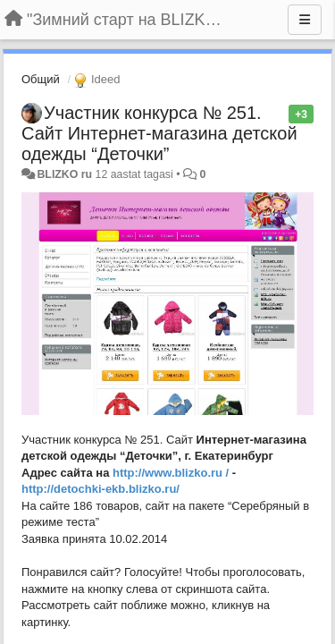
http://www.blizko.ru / (171, 473)
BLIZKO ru (66, 174)
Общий (41, 79)
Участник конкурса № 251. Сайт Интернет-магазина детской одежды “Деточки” (159, 133)
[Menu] (305, 20)
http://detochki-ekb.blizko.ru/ (100, 489)
